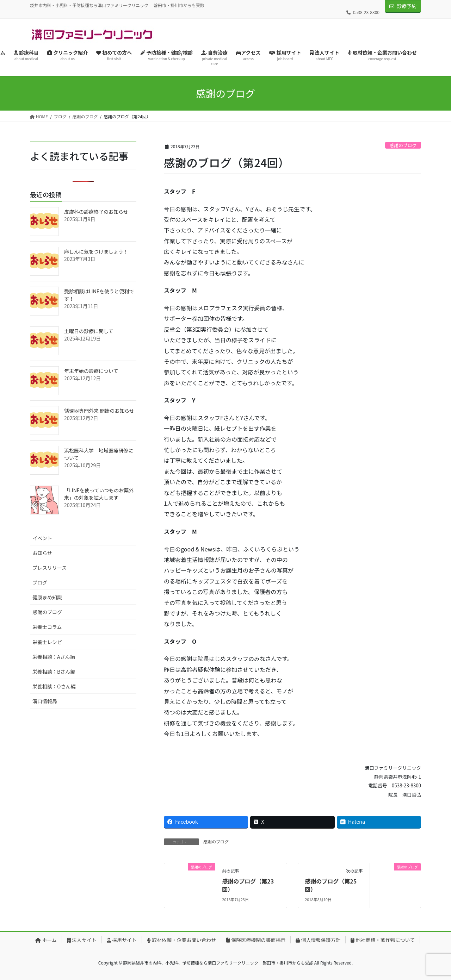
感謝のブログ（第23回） (248, 885)
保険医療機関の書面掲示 (256, 940)
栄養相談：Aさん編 (54, 657)
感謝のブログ (403, 145)
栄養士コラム (47, 627)
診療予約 (407, 6)
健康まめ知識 (47, 597)
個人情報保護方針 (318, 940)
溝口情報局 (45, 701)
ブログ (40, 582)
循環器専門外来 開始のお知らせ (99, 411)
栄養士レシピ (47, 642)
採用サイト (122, 940)
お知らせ (42, 553)
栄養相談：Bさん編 (54, 672)
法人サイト (82, 940)
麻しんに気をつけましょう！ (96, 251)
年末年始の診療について (91, 371)
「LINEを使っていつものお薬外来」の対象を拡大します (99, 494)
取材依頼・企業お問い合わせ (181, 940)
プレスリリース (50, 568)
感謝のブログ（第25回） (331, 885)
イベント (42, 538)
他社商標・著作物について (383, 940)
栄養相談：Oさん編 (54, 686)
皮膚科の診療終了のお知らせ (96, 212)
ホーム (46, 940)
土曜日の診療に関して (89, 331)
